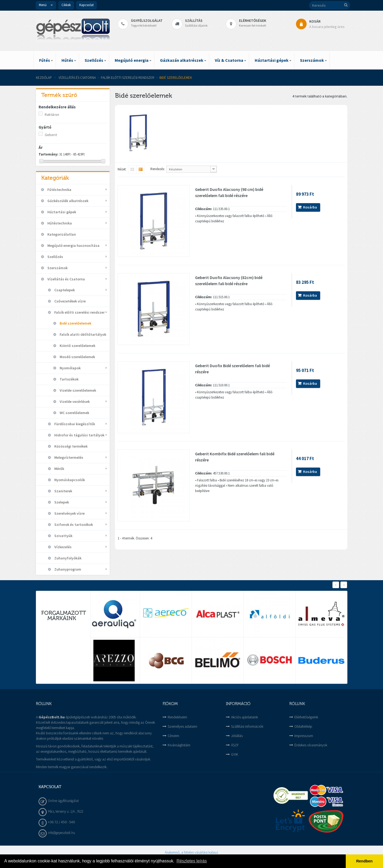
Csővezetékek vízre (70, 301)
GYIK (235, 754)
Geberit (51, 135)
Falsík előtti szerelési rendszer (128, 78)
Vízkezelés (63, 547)
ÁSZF (235, 745)
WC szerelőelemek (74, 413)
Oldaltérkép (303, 726)
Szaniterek (63, 491)
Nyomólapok (70, 368)
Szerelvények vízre (69, 513)
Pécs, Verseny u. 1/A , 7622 (66, 811)
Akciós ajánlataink (244, 717)
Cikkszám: (204, 209)
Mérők (59, 469)
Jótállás (237, 736)
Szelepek (61, 502)
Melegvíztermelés (68, 457)
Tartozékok (69, 379)
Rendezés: (158, 169)
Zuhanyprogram (67, 569)
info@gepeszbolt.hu (61, 833)
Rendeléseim (177, 717)
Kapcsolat (87, 5)
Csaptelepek (64, 290)
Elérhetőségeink (306, 717)
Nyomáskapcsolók (69, 480)
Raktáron (52, 114)
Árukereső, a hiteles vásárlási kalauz (191, 852)
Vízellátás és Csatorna (77, 78)
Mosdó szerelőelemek (77, 357)
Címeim (173, 736)
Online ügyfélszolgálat (63, 801)
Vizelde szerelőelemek (77, 390)
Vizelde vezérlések (74, 402)
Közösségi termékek (71, 446)
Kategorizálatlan (61, 234)
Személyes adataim (182, 726)
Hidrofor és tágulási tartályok (79, 435)
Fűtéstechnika (59, 190)
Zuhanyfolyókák (67, 558)
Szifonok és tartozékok (73, 525)
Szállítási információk (247, 726)
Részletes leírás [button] (192, 861)
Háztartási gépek (61, 212)
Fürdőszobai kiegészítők (74, 424)
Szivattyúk (63, 536)
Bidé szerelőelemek (75, 323)
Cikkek (66, 5)
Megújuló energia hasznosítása (73, 245)
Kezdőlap (44, 78)
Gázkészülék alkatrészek (67, 201)
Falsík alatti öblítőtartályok (83, 334)
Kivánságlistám (179, 745)
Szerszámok (57, 268)
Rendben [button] (364, 861)
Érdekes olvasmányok (311, 745)
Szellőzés (55, 257)
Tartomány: (48, 154)
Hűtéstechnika (59, 223)
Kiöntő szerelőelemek (77, 346)
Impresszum (304, 736)
